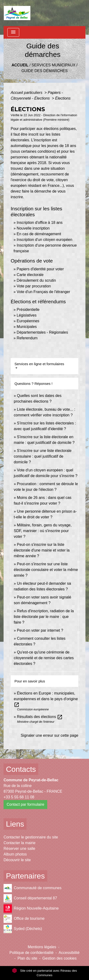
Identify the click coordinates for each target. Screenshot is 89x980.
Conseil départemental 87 (30, 898)
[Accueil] (17, 13)
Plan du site (28, 958)
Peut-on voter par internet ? (40, 630)
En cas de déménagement (39, 234)
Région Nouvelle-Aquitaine (31, 909)
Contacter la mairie (19, 843)
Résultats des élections (40, 717)
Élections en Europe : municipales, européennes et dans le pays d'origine (46, 699)
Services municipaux (53, 65)
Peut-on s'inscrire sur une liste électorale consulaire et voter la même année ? (46, 570)
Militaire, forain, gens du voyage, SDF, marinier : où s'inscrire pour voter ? (43, 531)
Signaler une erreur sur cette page (49, 735)
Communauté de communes (33, 888)
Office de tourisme (24, 919)
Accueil (20, 65)
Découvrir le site (17, 860)
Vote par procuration (34, 286)
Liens (15, 824)
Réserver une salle (19, 849)
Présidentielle (28, 310)
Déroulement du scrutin (36, 280)
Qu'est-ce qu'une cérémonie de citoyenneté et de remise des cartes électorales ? (44, 658)
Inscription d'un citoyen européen (44, 240)
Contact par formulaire (25, 804)
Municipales (27, 327)
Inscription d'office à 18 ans (40, 223)
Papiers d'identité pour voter (40, 269)
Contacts (21, 769)
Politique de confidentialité (32, 953)
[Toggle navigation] (13, 32)
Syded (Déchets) (23, 929)
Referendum (27, 338)
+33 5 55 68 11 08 (19, 797)
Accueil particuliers (27, 93)
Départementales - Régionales (42, 332)
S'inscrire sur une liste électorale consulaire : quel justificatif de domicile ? (43, 456)
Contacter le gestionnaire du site (31, 837)
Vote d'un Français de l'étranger (43, 292)
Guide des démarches (44, 71)
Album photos (15, 854)
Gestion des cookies (60, 958)
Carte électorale (30, 275)
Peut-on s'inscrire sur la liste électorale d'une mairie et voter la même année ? (42, 550)
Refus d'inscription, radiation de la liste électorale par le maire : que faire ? (44, 617)
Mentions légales (42, 947)
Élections (63, 98)
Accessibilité (69, 953)
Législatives (27, 315)
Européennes (28, 321)
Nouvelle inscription (33, 228)
